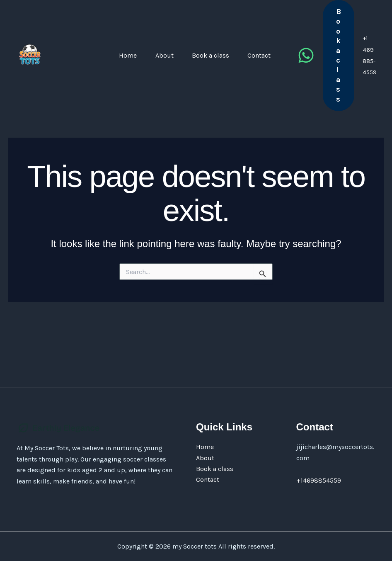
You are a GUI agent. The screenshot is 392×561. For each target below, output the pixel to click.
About (148, 72)
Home (102, 72)
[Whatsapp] (318, 72)
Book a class (203, 72)
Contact (260, 72)
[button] (350, 72)
